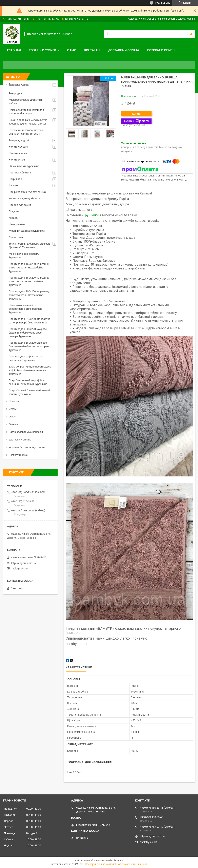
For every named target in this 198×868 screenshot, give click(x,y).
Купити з (136, 121)
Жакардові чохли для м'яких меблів (26, 102)
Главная (14, 50)
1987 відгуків (163, 3)
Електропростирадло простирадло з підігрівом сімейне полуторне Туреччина (30, 370)
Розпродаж (15, 93)
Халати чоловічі (18, 147)
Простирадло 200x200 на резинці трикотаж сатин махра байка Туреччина (29, 295)
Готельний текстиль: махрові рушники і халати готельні (26, 132)
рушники (92, 215)
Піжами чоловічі (18, 153)
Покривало (15, 179)
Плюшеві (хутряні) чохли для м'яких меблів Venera (26, 112)
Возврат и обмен (161, 50)
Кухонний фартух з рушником (27, 231)
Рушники (14, 185)
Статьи (13, 409)
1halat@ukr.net (20, 569)
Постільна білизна (20, 173)
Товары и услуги (43, 50)
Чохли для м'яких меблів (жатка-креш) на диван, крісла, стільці (28, 122)
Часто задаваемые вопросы (26, 432)
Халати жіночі (17, 160)
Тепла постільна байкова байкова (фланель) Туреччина (29, 246)
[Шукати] (191, 34)
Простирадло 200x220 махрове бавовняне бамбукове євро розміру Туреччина (28, 333)
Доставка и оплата (124, 50)
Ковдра (13, 218)
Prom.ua (118, 861)
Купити (136, 114)
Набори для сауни (20, 205)
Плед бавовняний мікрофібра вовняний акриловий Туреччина (28, 382)
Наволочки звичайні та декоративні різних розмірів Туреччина (25, 309)
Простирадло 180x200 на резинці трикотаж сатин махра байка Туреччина (29, 281)
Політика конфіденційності (132, 864)
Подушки (14, 211)
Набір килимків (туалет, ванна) (27, 192)
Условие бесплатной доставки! (27, 447)
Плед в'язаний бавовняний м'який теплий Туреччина (29, 392)
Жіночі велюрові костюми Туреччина (24, 256)
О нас (72, 50)
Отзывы (14, 424)
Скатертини (16, 237)
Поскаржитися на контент (100, 864)
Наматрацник (17, 224)
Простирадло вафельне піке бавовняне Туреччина (26, 358)
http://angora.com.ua (23, 563)
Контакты (92, 50)
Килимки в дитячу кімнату (24, 198)
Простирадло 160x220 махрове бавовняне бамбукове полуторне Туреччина (29, 346)
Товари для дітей (19, 140)
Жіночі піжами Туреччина (24, 166)
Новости (14, 401)
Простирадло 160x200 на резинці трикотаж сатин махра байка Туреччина (29, 268)
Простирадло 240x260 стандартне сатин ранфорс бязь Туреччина (29, 321)
